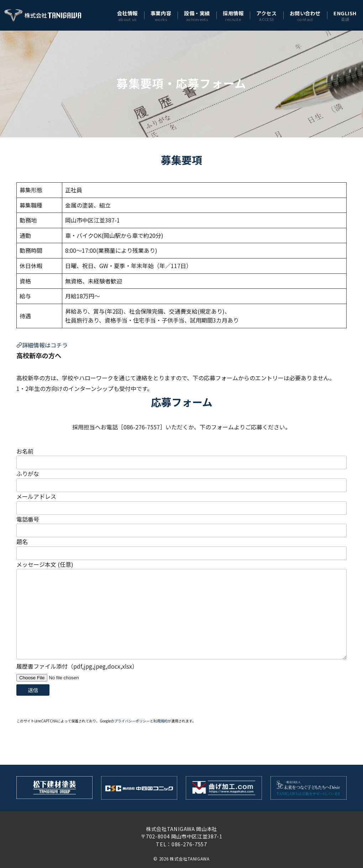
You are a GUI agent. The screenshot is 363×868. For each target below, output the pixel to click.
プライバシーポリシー (132, 721)
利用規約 (161, 721)
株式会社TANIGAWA (190, 859)
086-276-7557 (189, 844)
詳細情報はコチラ (42, 345)
